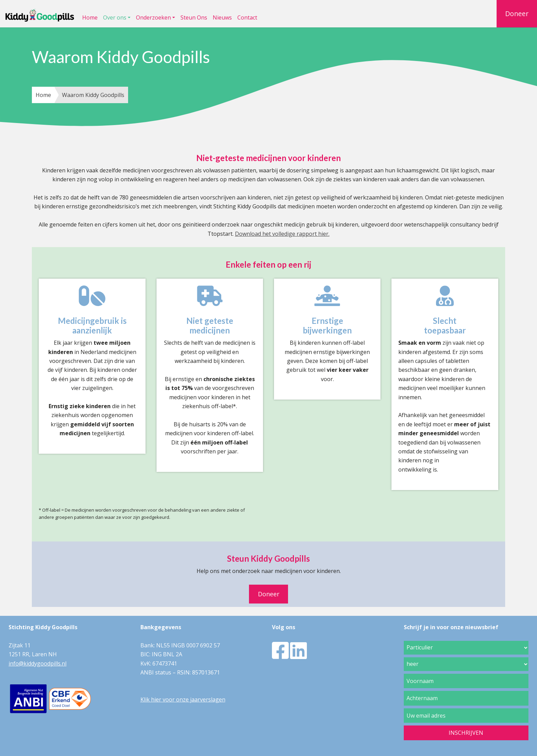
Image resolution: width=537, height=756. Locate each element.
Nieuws (222, 17)
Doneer (517, 14)
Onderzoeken (153, 17)
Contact (247, 17)
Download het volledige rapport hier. (282, 234)
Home (90, 17)
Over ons (115, 17)
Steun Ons (194, 17)
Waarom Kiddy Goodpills (93, 95)
